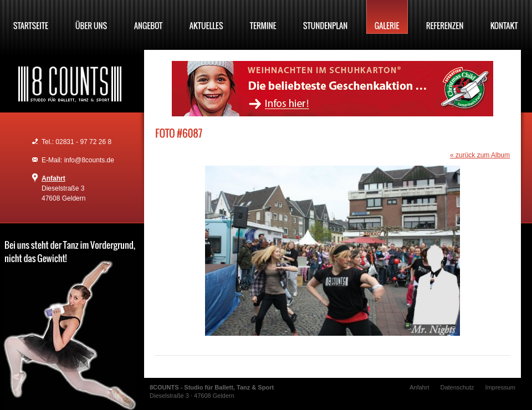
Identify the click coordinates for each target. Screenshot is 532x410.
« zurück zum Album (480, 155)
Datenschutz (457, 387)
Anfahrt (53, 178)
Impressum (500, 387)
